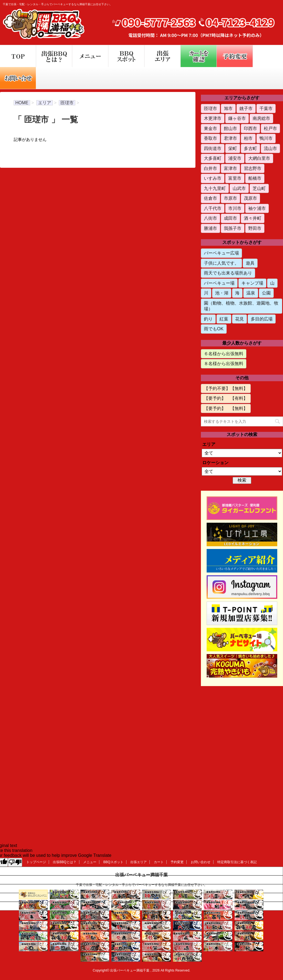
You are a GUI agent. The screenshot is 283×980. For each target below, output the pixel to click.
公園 (266, 293)
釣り (208, 319)
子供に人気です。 (221, 263)
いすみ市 (213, 178)
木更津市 (213, 118)
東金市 (210, 128)
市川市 (235, 208)
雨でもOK (214, 329)
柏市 (248, 138)
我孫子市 (233, 228)
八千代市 (213, 208)
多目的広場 (262, 319)
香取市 (210, 138)
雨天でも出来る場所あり (228, 273)
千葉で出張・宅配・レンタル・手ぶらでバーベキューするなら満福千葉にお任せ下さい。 (141, 885)
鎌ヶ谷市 (237, 118)
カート (159, 862)
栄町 (233, 148)
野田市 (255, 228)
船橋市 (255, 178)
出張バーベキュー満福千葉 (141, 875)
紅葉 (224, 319)
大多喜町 (213, 158)
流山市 (270, 148)
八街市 (210, 218)
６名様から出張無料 (224, 354)
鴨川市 (266, 138)
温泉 (251, 293)
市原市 (230, 198)
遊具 (250, 263)
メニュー (90, 862)
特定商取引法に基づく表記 (237, 862)
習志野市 (253, 168)
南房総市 (261, 118)
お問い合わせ (201, 862)
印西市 (250, 128)
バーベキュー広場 (221, 253)
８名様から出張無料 (224, 363)
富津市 (230, 168)
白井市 (210, 168)
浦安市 (235, 158)
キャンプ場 (252, 283)
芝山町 (259, 188)
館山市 (230, 128)
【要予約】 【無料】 (226, 408)
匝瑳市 (210, 108)
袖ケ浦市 (257, 208)
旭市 (228, 108)
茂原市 (250, 198)
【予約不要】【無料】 (226, 388)
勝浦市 (210, 228)
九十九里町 (215, 188)
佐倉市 (210, 198)
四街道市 (213, 148)
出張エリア (138, 862)
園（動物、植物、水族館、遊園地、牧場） (241, 306)
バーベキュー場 (219, 283)
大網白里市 (259, 158)
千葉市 (266, 108)
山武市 (239, 188)
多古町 (250, 148)
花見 (239, 319)
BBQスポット (113, 862)
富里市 (235, 178)
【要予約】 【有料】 (226, 398)
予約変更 (177, 862)
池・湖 (222, 293)
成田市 (230, 218)
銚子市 (246, 108)
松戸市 (270, 128)
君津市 (230, 138)
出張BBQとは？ (64, 862)
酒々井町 (253, 218)
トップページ (36, 862)
